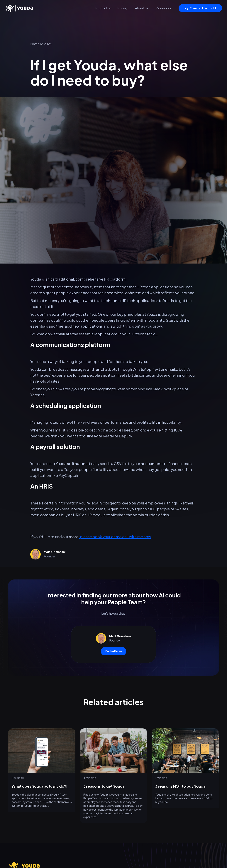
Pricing (122, 8)
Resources (163, 8)
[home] (20, 8)
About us (142, 8)
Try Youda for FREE (200, 8)
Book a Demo (113, 651)
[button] (103, 8)
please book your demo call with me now (115, 537)
